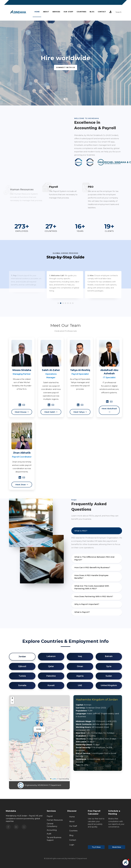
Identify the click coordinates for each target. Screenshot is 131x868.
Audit (49, 834)
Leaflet (53, 779)
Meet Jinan (22, 485)
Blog (71, 835)
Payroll (50, 816)
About (46, 12)
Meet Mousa (22, 412)
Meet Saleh (51, 412)
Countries (81, 12)
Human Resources (55, 820)
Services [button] (56, 12)
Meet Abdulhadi (109, 410)
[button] (39, 735)
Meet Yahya (80, 412)
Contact (102, 12)
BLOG (92, 12)
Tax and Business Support (54, 839)
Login (72, 845)
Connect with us (66, 67)
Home (37, 12)
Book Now (117, 847)
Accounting (52, 830)
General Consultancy (52, 825)
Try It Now (96, 847)
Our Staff (68, 12)
